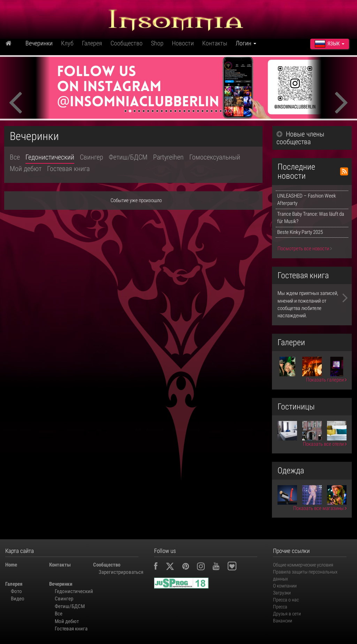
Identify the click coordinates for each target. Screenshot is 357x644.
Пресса (280, 607)
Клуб (67, 43)
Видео (18, 599)
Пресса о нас (286, 600)
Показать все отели (325, 444)
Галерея (92, 43)
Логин (246, 43)
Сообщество (127, 43)
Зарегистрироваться (118, 572)
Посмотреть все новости (305, 249)
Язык (330, 44)
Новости (183, 43)
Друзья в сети (287, 614)
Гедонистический (50, 157)
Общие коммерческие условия (303, 565)
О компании (285, 586)
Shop (157, 43)
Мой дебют (26, 169)
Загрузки (282, 593)
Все (15, 157)
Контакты (215, 43)
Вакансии (283, 621)
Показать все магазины (320, 508)
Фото (16, 591)
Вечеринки (39, 43)
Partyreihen (168, 157)
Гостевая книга (68, 169)
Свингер (92, 157)
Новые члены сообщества (300, 138)
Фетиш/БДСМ (128, 157)
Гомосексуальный (215, 157)
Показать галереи (326, 380)
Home (11, 565)
